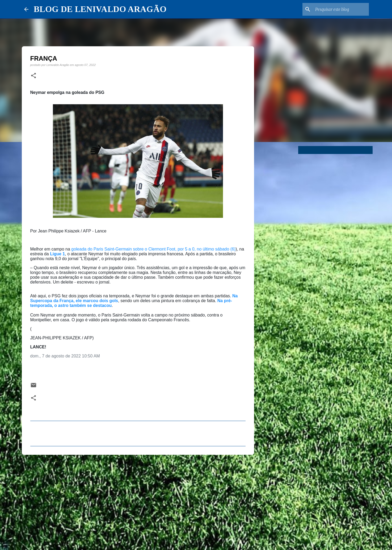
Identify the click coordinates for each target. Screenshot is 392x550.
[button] (33, 76)
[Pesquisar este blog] (341, 9)
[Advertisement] (138, 500)
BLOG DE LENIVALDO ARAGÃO (100, 9)
